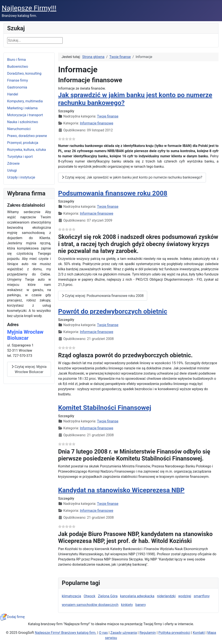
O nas (103, 633)
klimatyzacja (71, 596)
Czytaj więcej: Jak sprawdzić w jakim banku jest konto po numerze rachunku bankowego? (132, 177)
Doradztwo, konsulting (24, 73)
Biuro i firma (16, 60)
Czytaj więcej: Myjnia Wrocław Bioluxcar (29, 369)
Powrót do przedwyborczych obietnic (113, 311)
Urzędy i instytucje (21, 177)
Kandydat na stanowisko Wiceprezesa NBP (121, 490)
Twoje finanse (108, 116)
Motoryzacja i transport (25, 115)
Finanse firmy (18, 80)
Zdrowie (13, 163)
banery (140, 605)
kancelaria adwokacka (137, 596)
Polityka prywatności (174, 633)
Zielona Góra (108, 596)
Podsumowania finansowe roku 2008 (113, 193)
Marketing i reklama (22, 108)
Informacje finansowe (96, 123)
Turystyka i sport (20, 157)
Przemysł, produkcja (23, 143)
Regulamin (148, 633)
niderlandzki (166, 596)
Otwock (90, 596)
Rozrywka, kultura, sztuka (27, 150)
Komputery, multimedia (25, 101)
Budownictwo (18, 67)
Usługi (12, 170)
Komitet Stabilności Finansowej (105, 408)
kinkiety (127, 605)
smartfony (202, 596)
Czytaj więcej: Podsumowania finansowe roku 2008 (103, 296)
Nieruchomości (19, 129)
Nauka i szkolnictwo (23, 122)
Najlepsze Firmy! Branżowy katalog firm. (66, 633)
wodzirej (185, 596)
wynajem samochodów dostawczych (90, 605)
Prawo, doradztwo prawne (27, 136)
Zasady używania (124, 633)
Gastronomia (17, 87)
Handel (13, 94)
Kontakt (199, 633)
